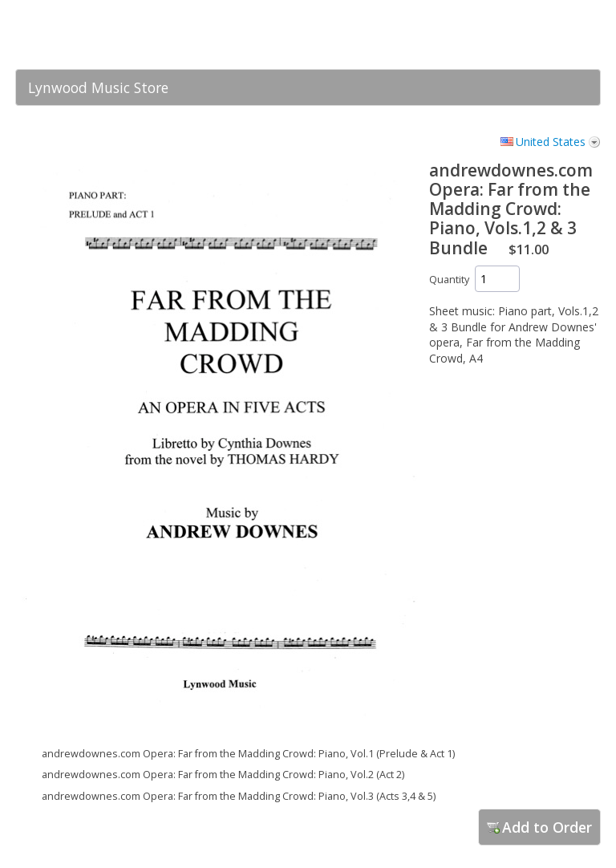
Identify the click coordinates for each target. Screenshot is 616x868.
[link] (557, 34)
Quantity (449, 280)
